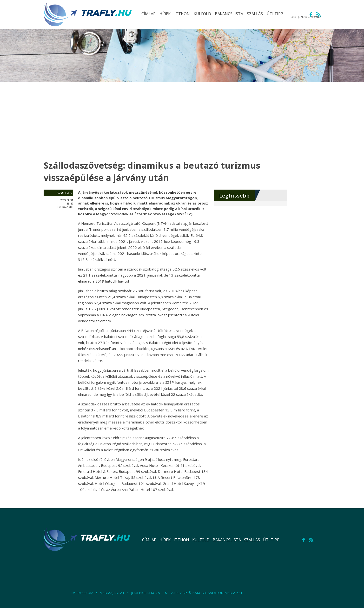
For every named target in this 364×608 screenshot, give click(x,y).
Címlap (149, 540)
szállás (64, 193)
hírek (165, 540)
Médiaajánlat (113, 593)
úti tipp (271, 540)
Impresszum (83, 593)
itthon (181, 540)
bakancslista (227, 540)
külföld (201, 540)
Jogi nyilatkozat (147, 593)
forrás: (63, 207)
